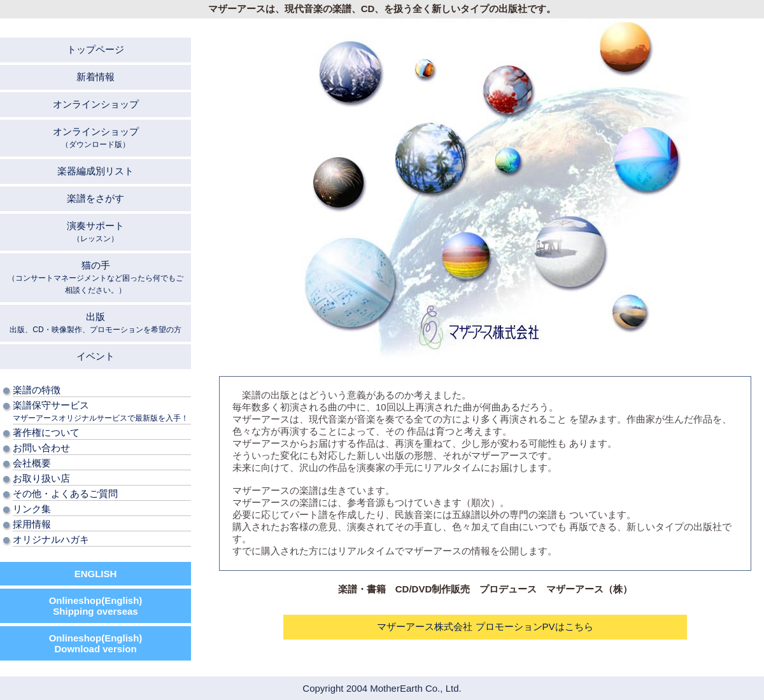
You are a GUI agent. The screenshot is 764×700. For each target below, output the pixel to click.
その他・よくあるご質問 (65, 493)
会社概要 (32, 463)
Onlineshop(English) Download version (96, 643)
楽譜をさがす (95, 198)
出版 (95, 323)
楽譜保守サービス (101, 411)
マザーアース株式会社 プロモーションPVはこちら (485, 626)
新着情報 (95, 77)
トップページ (95, 49)
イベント (95, 356)
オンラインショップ (96, 104)
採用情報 (32, 524)
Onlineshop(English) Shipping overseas (96, 606)
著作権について (46, 432)
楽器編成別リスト (95, 171)
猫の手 (95, 277)
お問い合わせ (41, 448)
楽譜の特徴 (37, 390)
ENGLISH (96, 574)
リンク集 (32, 509)
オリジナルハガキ (51, 539)
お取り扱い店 (41, 478)
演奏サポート (95, 232)
